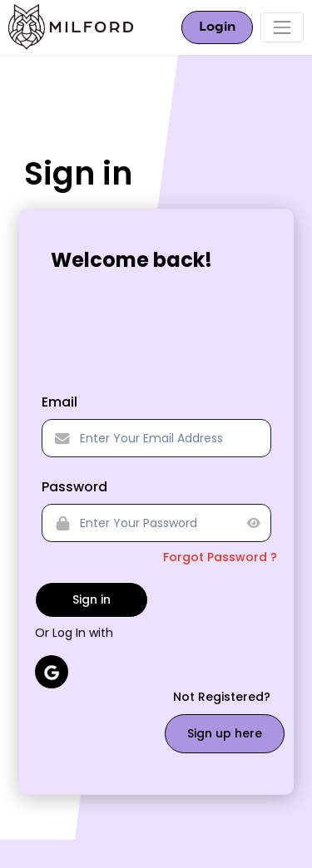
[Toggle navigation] (282, 27)
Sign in (92, 599)
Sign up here (225, 733)
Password (74, 487)
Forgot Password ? (220, 557)
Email (59, 402)
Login (217, 27)
